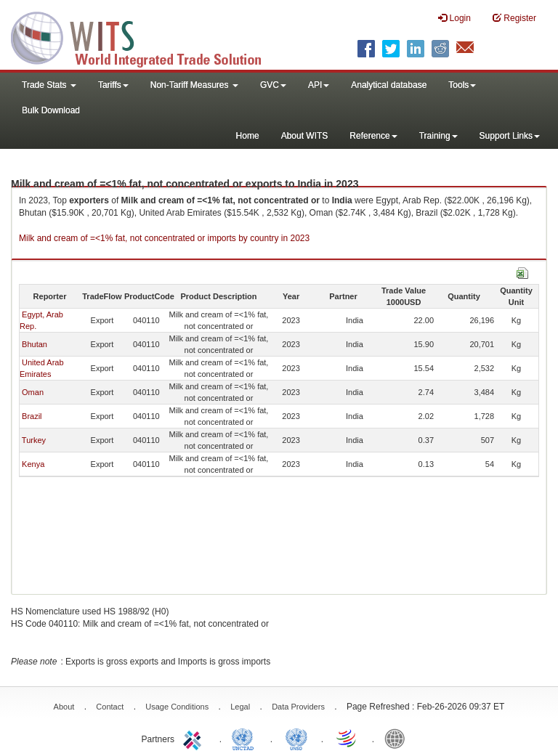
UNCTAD (246, 738)
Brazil (32, 416)
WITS (145, 36)
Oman (33, 392)
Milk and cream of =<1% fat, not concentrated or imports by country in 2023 (164, 238)
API (319, 85)
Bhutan (35, 344)
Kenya (33, 464)
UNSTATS (296, 738)
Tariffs (113, 85)
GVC (273, 85)
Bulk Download (51, 110)
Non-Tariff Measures (194, 85)
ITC (195, 738)
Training (438, 136)
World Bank (398, 738)
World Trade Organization (347, 738)
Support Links (510, 136)
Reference (373, 136)
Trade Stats (49, 85)
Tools (462, 85)
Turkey (34, 440)
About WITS (305, 136)
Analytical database (389, 85)
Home (248, 136)
